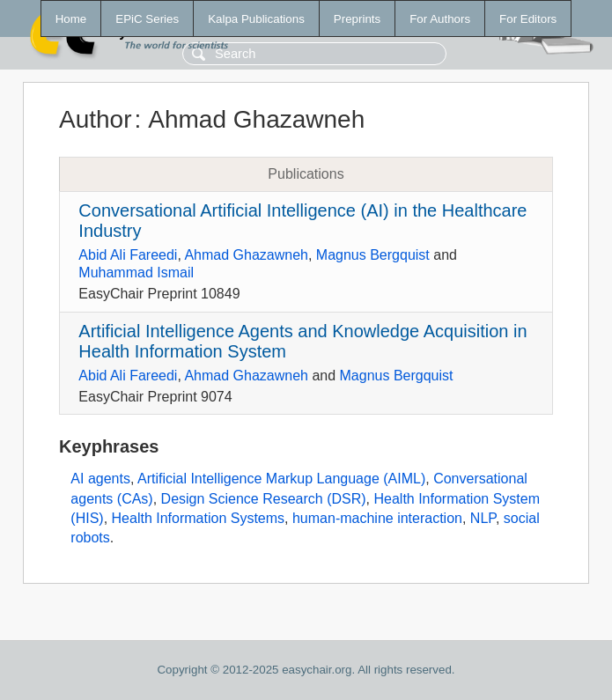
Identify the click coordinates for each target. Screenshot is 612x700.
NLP (483, 518)
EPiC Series (147, 19)
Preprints (357, 19)
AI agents (100, 479)
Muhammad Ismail (136, 273)
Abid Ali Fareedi (128, 255)
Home (71, 19)
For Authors (440, 19)
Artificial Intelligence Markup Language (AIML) (281, 479)
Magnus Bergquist (373, 255)
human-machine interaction (377, 518)
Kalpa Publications (256, 19)
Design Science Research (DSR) (264, 499)
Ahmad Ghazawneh (246, 255)
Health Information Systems (199, 518)
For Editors (528, 19)
